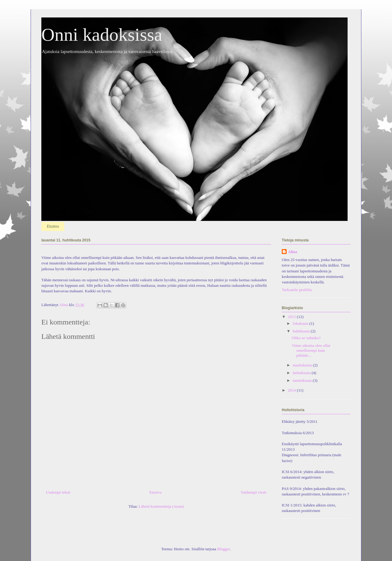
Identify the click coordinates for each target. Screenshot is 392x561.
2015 (292, 317)
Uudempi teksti (58, 492)
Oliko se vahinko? (306, 338)
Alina (292, 252)
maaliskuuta (303, 365)
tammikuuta (303, 380)
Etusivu (53, 226)
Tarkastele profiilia (297, 290)
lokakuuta (301, 323)
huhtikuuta (302, 331)
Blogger (223, 549)
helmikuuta (302, 373)
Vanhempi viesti (254, 492)
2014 (292, 390)
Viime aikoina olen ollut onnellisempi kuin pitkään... (311, 350)
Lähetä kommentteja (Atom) (161, 506)
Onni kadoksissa (102, 35)
